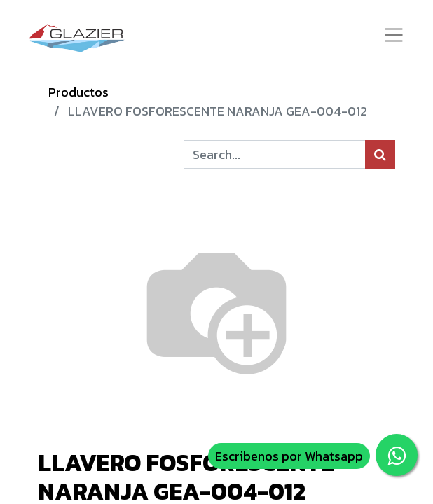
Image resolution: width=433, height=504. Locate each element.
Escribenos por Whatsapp (289, 456)
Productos (78, 92)
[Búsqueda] (380, 154)
